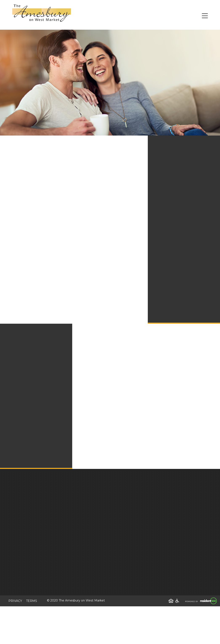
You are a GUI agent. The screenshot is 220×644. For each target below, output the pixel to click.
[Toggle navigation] (205, 16)
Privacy (15, 601)
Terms (32, 601)
